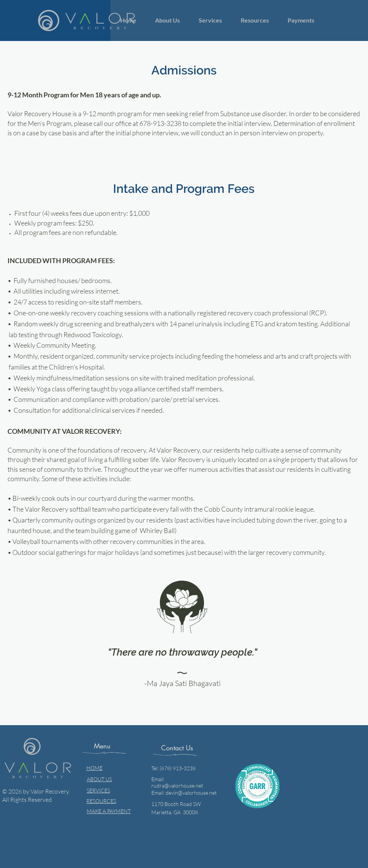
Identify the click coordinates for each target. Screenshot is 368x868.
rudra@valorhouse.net (177, 785)
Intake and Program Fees (184, 189)
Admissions (184, 70)
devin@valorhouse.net (191, 793)
